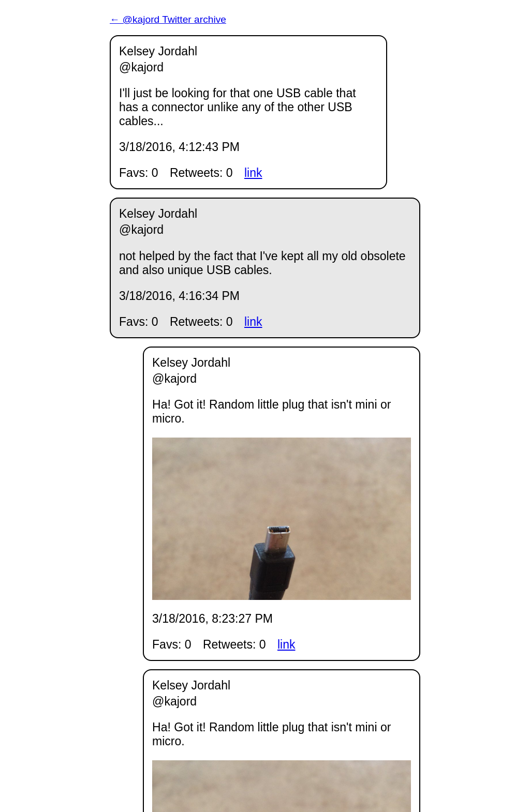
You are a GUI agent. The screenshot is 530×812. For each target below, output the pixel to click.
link (253, 173)
